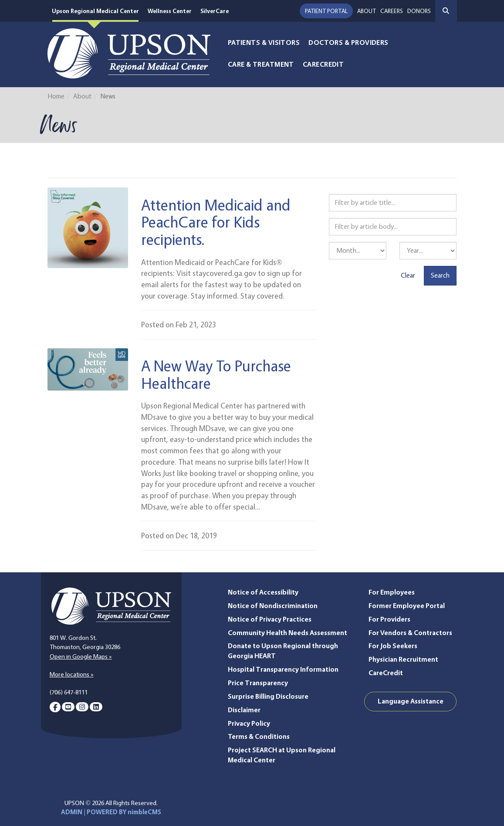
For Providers (389, 619)
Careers (392, 11)
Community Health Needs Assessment (288, 633)
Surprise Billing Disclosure (268, 696)
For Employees (392, 592)
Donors (419, 11)
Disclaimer (244, 710)
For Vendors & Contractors (410, 633)
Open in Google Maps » (81, 656)
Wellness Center (170, 11)
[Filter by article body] (393, 227)
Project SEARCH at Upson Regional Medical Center (282, 755)
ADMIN (72, 812)
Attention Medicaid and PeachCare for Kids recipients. (216, 222)
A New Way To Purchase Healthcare (216, 374)
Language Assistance (411, 701)
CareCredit (323, 64)
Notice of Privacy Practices (270, 619)
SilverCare (215, 11)
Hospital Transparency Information (283, 669)
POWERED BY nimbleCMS (124, 812)
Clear (408, 275)
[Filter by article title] (393, 203)
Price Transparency (258, 683)
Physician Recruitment (403, 659)
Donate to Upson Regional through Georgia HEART (283, 651)
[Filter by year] (428, 251)
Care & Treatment (261, 64)
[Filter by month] (358, 251)
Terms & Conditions (259, 736)
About (367, 11)
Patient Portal (326, 11)
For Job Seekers (393, 646)
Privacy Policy (249, 723)
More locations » (72, 674)
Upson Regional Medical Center (95, 11)
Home (56, 96)
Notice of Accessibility (263, 592)
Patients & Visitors (264, 42)
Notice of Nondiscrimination (273, 606)
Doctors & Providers (348, 42)
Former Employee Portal (407, 606)
